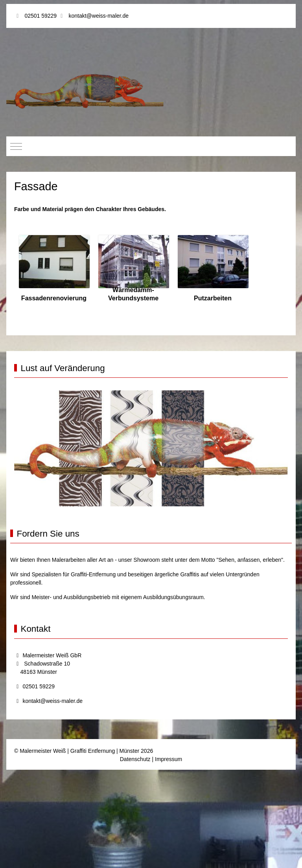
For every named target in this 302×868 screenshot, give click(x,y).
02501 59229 (41, 16)
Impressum (168, 759)
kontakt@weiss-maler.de (99, 16)
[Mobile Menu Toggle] (16, 146)
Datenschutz (135, 759)
